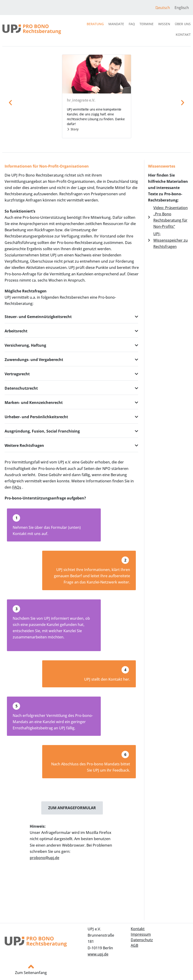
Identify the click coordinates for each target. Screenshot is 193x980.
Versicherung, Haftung (25, 345)
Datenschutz (142, 940)
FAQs (17, 487)
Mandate (116, 24)
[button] (10, 103)
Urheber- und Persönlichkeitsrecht (36, 417)
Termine (147, 24)
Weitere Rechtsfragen (24, 445)
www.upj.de (98, 954)
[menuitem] (163, 8)
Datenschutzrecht (21, 388)
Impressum (141, 934)
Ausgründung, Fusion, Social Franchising (42, 431)
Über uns (183, 24)
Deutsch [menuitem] (163, 8)
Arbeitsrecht (16, 331)
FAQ (132, 24)
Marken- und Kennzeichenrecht (34, 403)
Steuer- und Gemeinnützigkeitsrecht (38, 317)
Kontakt (183, 35)
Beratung (95, 24)
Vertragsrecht (17, 374)
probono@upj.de (45, 858)
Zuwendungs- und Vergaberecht (34, 360)
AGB (134, 945)
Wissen (164, 24)
